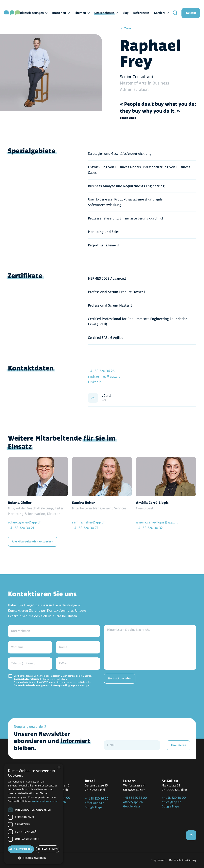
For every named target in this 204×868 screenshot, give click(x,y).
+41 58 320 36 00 (97, 799)
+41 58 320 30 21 (21, 528)
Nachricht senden (120, 679)
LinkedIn (95, 382)
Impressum (158, 860)
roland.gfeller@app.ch (25, 522)
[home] (12, 13)
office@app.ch (95, 803)
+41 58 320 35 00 (135, 798)
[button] (34, 858)
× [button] (59, 768)
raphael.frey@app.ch (104, 377)
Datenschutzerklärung (27, 679)
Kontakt (191, 13)
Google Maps (93, 807)
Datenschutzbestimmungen (30, 685)
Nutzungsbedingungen (64, 685)
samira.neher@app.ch (89, 522)
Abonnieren (178, 745)
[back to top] (191, 835)
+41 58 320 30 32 (149, 528)
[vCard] (142, 398)
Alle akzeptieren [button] (21, 849)
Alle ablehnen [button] (48, 849)
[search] (175, 13)
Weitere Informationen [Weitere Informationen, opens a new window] (45, 801)
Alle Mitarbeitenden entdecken (33, 542)
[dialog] (34, 814)
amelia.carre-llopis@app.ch (157, 522)
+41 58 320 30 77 (85, 528)
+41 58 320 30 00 (174, 798)
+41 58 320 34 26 (101, 371)
